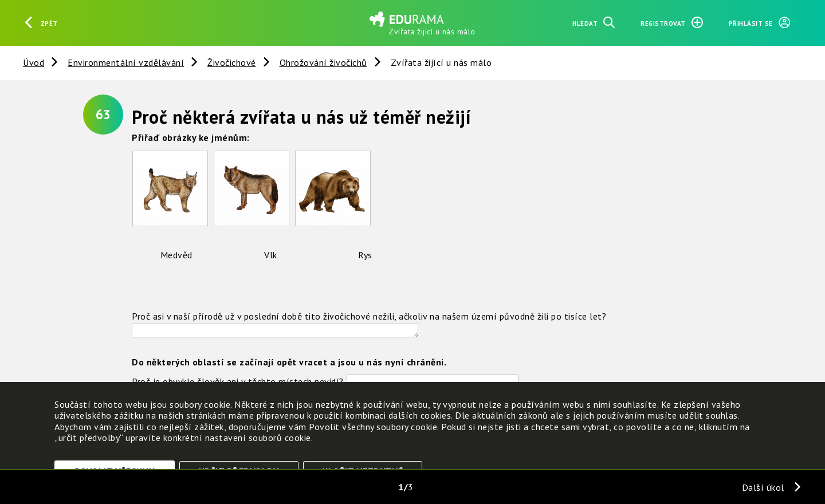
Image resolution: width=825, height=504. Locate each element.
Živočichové (232, 62)
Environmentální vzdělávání (126, 62)
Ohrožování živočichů (323, 62)
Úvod (34, 62)
